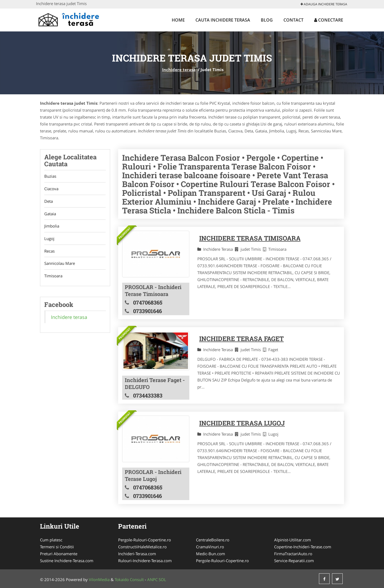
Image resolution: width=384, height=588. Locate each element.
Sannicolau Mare (60, 264)
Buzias (50, 176)
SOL (162, 579)
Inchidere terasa (179, 70)
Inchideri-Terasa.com (137, 554)
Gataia (50, 214)
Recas (49, 252)
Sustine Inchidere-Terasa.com (67, 561)
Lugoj (49, 239)
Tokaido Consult (129, 579)
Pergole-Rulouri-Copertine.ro (145, 540)
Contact (293, 20)
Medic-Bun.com (211, 554)
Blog (267, 20)
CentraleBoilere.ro (213, 540)
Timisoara (53, 277)
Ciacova (51, 189)
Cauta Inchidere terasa (223, 20)
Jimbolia (52, 226)
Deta (49, 201)
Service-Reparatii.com (294, 561)
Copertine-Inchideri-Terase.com (303, 547)
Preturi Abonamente (59, 554)
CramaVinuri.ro (210, 547)
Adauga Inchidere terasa (324, 4)
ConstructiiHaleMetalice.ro (142, 547)
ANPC (152, 579)
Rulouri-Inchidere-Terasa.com (145, 561)
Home (178, 20)
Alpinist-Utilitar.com (293, 540)
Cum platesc (51, 540)
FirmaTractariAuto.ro (293, 554)
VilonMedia (99, 579)
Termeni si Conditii (57, 547)
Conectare (329, 20)
